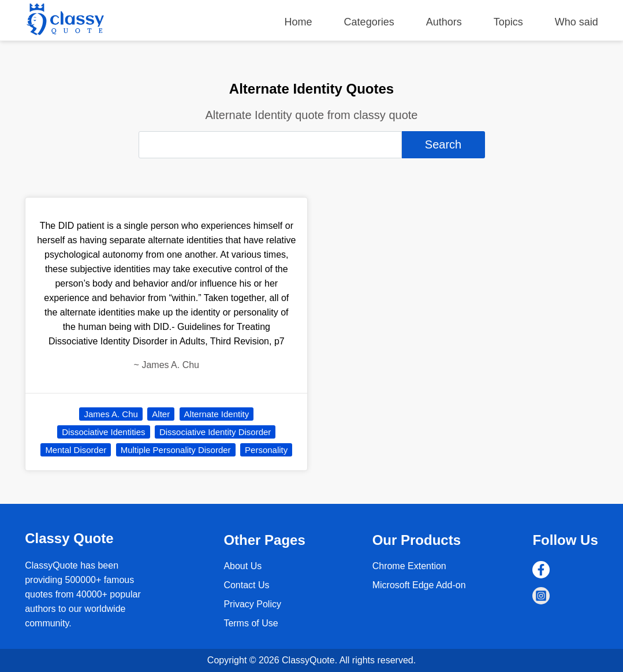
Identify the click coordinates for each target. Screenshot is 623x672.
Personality (266, 450)
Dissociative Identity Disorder (215, 432)
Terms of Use (251, 623)
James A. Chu (111, 414)
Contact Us (246, 585)
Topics (508, 22)
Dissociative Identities (103, 432)
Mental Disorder (76, 450)
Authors (444, 22)
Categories (369, 22)
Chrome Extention (409, 566)
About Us (243, 566)
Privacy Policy (252, 604)
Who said (577, 22)
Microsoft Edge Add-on (419, 585)
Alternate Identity (217, 414)
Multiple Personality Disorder (176, 450)
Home (299, 22)
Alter (161, 414)
